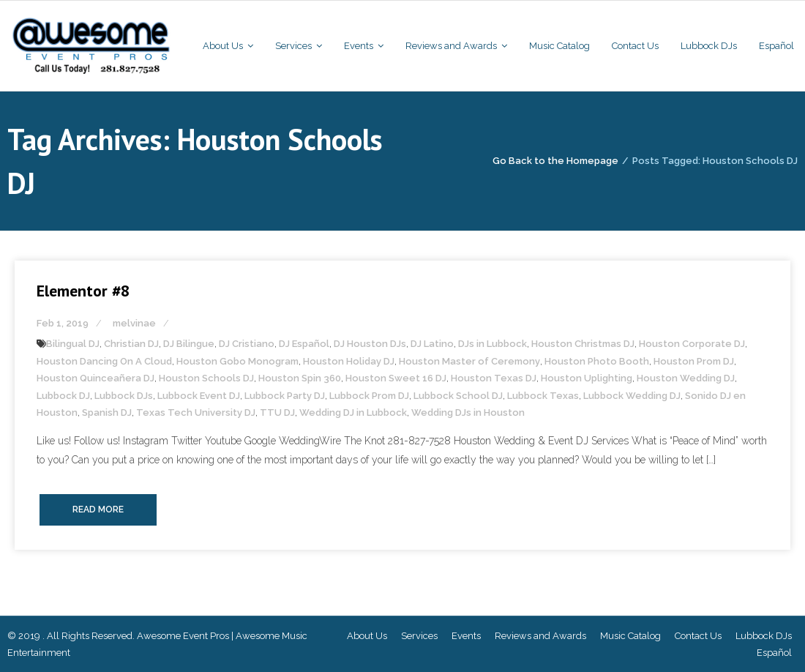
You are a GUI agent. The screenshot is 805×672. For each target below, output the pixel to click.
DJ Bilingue (189, 344)
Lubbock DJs (124, 396)
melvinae (134, 323)
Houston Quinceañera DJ (96, 378)
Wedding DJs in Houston (468, 412)
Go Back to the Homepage (555, 161)
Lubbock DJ (63, 396)
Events (466, 636)
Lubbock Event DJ (199, 396)
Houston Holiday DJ (349, 361)
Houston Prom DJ (694, 361)
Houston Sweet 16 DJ (396, 378)
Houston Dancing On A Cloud (104, 361)
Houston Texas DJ (494, 378)
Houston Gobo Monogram (237, 361)
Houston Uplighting (587, 378)
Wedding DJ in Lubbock (353, 412)
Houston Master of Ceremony (469, 361)
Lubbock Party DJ (285, 396)
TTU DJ (277, 412)
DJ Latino (432, 344)
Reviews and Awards (540, 636)
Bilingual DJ (73, 344)
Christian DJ (131, 344)
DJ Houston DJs (370, 344)
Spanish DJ (107, 412)
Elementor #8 (83, 291)
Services (419, 636)
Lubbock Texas (543, 396)
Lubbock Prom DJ (369, 396)
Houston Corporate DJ (692, 344)
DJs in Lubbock (493, 344)
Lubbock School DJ (458, 396)
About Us (367, 636)
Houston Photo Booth (597, 361)
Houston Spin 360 (300, 378)
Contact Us (698, 636)
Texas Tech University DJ (196, 412)
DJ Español (304, 344)
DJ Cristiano (247, 344)
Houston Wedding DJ (686, 378)
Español (774, 653)
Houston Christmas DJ (583, 344)
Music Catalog (630, 636)
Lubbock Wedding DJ (632, 396)
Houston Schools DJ (206, 378)
